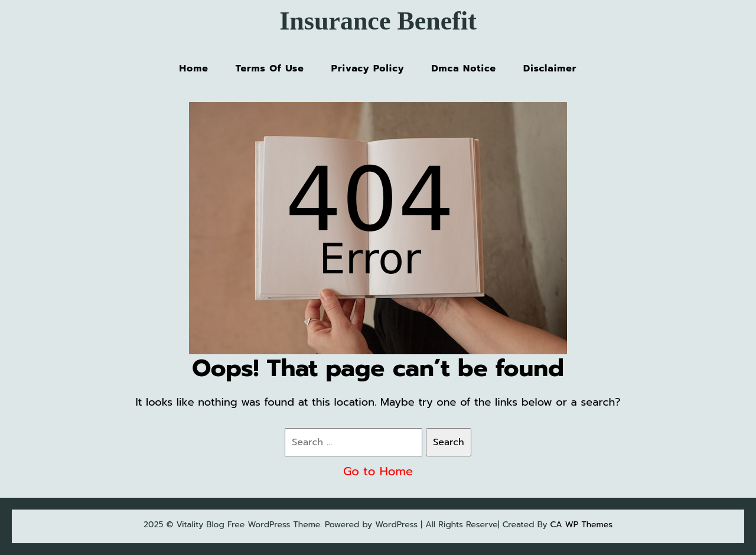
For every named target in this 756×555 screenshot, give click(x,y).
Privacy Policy (368, 68)
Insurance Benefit (378, 21)
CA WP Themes (581, 525)
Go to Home (378, 471)
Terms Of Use (270, 68)
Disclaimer (550, 68)
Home (194, 68)
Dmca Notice (464, 68)
